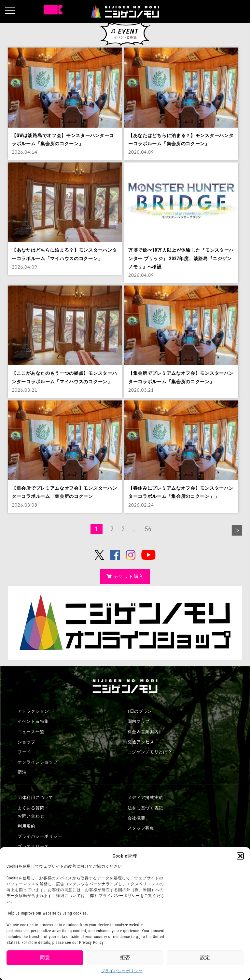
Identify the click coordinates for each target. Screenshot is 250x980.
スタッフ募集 (141, 828)
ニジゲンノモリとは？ (150, 752)
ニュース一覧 (31, 732)
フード (24, 752)
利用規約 (27, 826)
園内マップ (139, 721)
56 (148, 529)
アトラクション (33, 711)
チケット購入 (125, 576)
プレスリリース (33, 846)
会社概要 (137, 818)
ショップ (27, 742)
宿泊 (22, 772)
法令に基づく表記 (146, 808)
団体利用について (35, 798)
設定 (205, 958)
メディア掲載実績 (146, 798)
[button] (240, 856)
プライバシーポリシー (122, 971)
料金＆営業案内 (143, 732)
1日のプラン (140, 711)
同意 (45, 958)
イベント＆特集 (33, 721)
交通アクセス (141, 742)
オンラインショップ (38, 762)
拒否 (125, 958)
